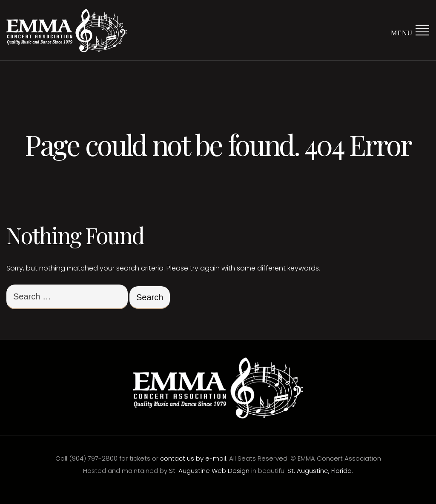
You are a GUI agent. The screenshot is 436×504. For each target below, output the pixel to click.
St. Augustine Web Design (209, 471)
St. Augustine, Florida (320, 471)
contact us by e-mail (193, 458)
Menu (410, 30)
